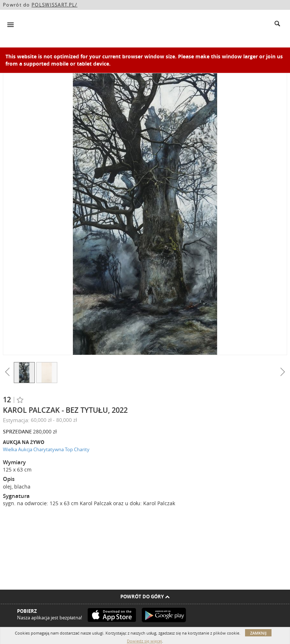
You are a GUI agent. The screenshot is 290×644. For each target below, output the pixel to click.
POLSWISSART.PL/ (55, 5)
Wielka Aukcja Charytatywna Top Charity (46, 449)
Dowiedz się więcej (144, 641)
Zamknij (258, 633)
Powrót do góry (145, 597)
